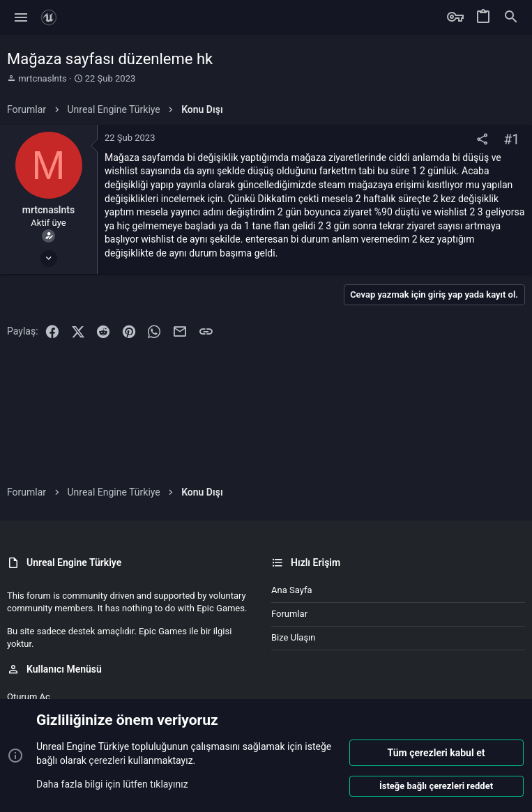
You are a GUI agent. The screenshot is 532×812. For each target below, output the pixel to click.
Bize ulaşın (294, 637)
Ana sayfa (291, 590)
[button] (21, 17)
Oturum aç (29, 697)
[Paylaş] (482, 140)
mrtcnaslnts (42, 78)
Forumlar (289, 614)
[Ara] (511, 17)
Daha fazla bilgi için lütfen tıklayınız (112, 783)
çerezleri (107, 760)
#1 (511, 140)
